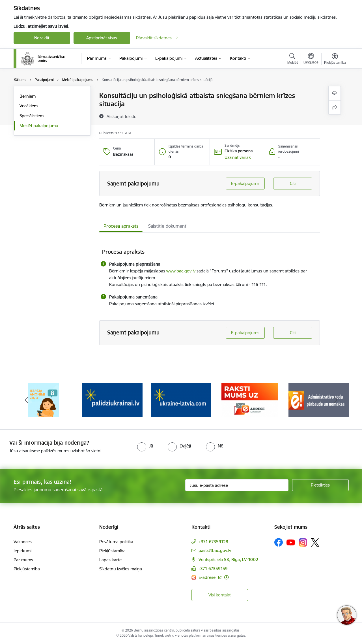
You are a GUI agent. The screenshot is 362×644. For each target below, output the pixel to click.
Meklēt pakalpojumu (39, 126)
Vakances (23, 542)
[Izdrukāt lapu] (335, 93)
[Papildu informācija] (226, 577)
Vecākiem (29, 106)
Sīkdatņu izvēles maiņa (121, 569)
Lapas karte (110, 560)
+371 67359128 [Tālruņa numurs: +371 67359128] (213, 542)
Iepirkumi (22, 551)
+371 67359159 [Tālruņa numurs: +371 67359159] (213, 569)
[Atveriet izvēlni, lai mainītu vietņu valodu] (311, 59)
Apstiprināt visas (102, 38)
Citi (293, 183)
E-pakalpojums (245, 183)
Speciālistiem (32, 116)
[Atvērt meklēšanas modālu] (293, 59)
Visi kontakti (220, 595)
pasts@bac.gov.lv (215, 550)
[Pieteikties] (320, 485)
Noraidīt (42, 38)
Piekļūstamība (27, 569)
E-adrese (208, 577)
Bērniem (28, 96)
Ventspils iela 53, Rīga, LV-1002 (228, 559)
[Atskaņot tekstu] (122, 116)
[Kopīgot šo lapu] (335, 107)
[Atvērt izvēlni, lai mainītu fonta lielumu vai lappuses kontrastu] (335, 59)
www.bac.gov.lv (181, 271)
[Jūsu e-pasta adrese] (237, 485)
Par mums (23, 560)
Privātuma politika (116, 542)
